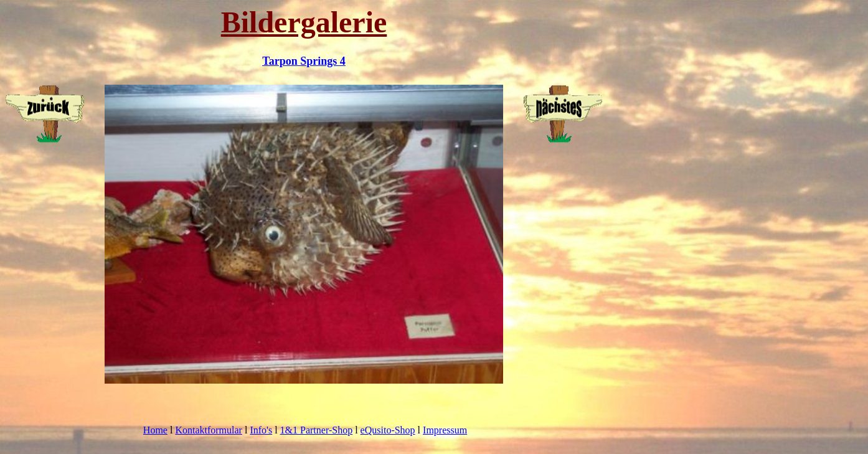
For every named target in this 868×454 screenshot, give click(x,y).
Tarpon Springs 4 (304, 61)
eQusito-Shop (388, 430)
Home (155, 430)
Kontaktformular (209, 430)
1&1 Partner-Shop (317, 430)
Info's (261, 430)
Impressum (445, 430)
